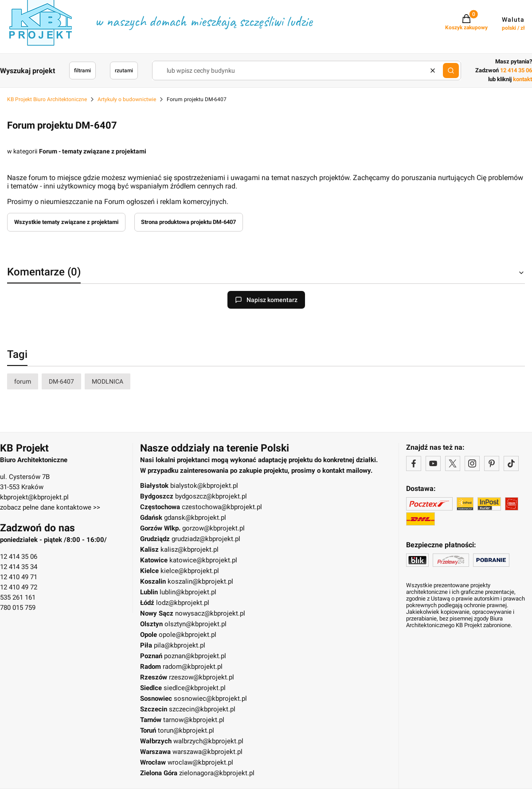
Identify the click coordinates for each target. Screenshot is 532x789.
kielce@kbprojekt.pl (190, 571)
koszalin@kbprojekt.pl (200, 581)
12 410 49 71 (19, 577)
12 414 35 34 (19, 567)
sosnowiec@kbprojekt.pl (210, 699)
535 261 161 (18, 597)
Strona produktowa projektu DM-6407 (188, 222)
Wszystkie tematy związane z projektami (66, 222)
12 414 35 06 (19, 557)
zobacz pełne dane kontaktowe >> (50, 507)
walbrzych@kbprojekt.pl (208, 741)
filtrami (82, 71)
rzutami (124, 71)
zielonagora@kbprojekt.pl (217, 773)
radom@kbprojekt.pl (193, 667)
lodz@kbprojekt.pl (183, 603)
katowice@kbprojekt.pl (203, 560)
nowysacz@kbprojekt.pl (210, 613)
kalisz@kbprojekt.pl (190, 550)
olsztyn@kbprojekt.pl (196, 624)
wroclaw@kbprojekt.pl (200, 762)
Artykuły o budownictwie (127, 99)
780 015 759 (18, 608)
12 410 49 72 (19, 587)
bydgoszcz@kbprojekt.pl (211, 496)
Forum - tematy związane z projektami (93, 151)
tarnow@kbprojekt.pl (194, 720)
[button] (451, 71)
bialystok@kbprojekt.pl (204, 486)
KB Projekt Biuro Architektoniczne (47, 99)
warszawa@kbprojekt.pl (207, 752)
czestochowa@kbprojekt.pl (222, 507)
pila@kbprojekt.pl (180, 645)
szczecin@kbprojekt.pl (202, 709)
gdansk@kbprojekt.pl (195, 518)
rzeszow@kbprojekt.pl (201, 677)
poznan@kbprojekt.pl (195, 656)
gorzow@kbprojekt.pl (213, 528)
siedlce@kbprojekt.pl (195, 688)
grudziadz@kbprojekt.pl (206, 539)
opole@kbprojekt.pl (188, 635)
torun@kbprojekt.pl (186, 730)
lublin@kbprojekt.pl (188, 592)
